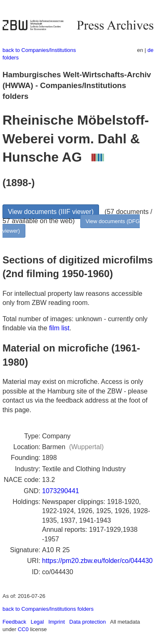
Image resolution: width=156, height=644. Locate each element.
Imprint (57, 622)
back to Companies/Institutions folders (48, 609)
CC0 (23, 629)
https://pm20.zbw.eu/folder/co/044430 (97, 561)
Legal (37, 622)
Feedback (14, 622)
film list (59, 328)
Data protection (88, 622)
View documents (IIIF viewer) (51, 212)
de (151, 50)
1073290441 (61, 491)
